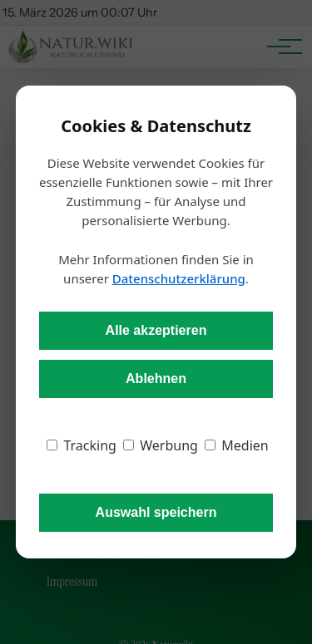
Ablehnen (156, 379)
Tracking (82, 445)
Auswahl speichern (156, 512)
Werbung (161, 445)
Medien (237, 445)
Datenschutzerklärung (179, 278)
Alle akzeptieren (156, 330)
